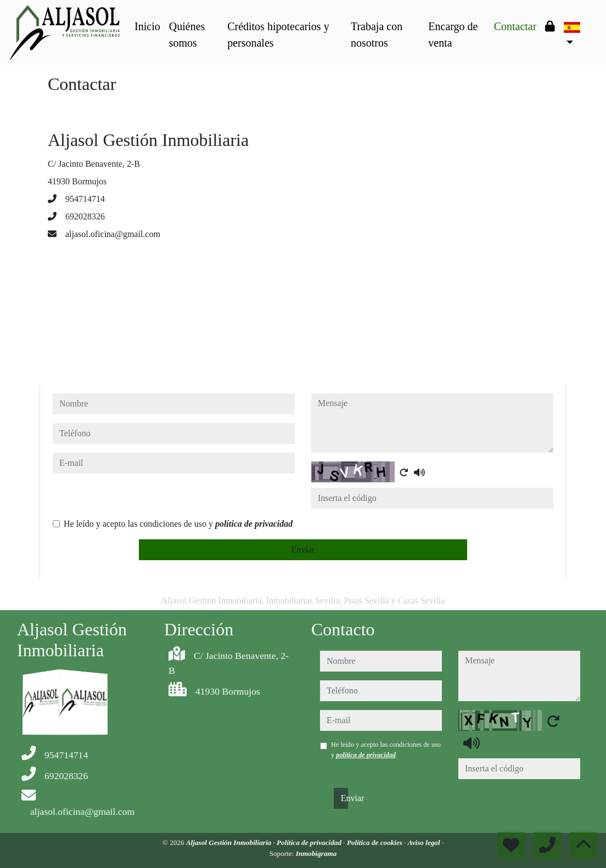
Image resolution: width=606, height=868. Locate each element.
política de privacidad (254, 524)
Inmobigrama (316, 853)
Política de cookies (375, 842)
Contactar (515, 26)
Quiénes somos (187, 35)
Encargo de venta (453, 35)
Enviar (303, 549)
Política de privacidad (310, 842)
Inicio (147, 26)
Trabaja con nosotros (377, 35)
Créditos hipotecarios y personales (278, 35)
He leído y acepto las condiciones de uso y (178, 524)
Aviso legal (425, 842)
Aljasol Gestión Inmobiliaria (230, 842)
